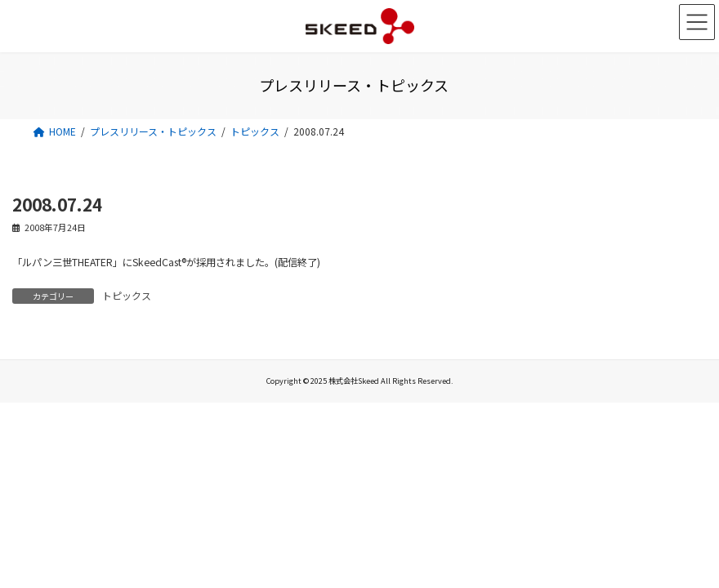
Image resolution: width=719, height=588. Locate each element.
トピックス (127, 295)
